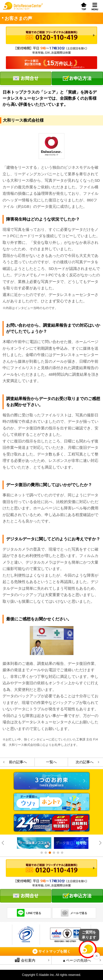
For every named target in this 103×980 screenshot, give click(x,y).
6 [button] (62, 853)
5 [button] (58, 853)
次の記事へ (85, 762)
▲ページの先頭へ (77, 960)
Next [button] (100, 843)
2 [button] (45, 853)
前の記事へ (18, 762)
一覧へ (51, 762)
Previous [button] (3, 843)
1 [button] (41, 853)
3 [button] (50, 853)
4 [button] (54, 853)
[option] (33, 843)
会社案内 (25, 960)
